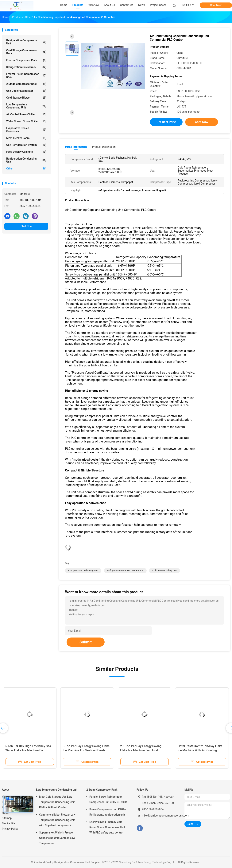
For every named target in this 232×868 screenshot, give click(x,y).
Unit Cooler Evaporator (26, 91)
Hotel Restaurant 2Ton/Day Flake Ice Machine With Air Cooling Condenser (200, 750)
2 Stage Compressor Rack (26, 84)
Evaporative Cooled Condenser (26, 130)
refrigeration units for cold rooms (125, 571)
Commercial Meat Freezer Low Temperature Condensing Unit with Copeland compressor (57, 820)
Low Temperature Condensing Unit (26, 106)
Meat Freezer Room (26, 138)
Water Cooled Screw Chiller (26, 121)
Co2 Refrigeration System (26, 145)
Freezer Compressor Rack (26, 60)
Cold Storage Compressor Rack (26, 52)
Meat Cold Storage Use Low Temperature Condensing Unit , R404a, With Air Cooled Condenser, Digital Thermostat (58, 803)
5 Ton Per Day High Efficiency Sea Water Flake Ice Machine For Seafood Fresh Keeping (28, 750)
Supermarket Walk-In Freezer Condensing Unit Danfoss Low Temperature (57, 838)
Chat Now (216, 5)
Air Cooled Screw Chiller (26, 114)
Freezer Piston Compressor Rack (26, 75)
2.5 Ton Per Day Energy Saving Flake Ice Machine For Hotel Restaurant (141, 750)
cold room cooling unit (164, 571)
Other (26, 169)
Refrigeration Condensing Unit (26, 160)
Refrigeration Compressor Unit (26, 42)
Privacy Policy (10, 829)
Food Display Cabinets (26, 152)
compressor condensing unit (83, 571)
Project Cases (158, 5)
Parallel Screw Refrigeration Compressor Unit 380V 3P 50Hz (108, 799)
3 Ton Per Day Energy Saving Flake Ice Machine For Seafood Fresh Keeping (86, 750)
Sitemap (7, 818)
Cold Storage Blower (26, 98)
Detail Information (76, 147)
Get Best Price (166, 122)
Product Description (104, 147)
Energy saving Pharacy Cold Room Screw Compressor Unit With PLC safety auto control (107, 827)
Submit (86, 642)
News (5, 813)
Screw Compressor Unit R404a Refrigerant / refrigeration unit (108, 812)
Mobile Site (9, 823)
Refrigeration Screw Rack (26, 67)
